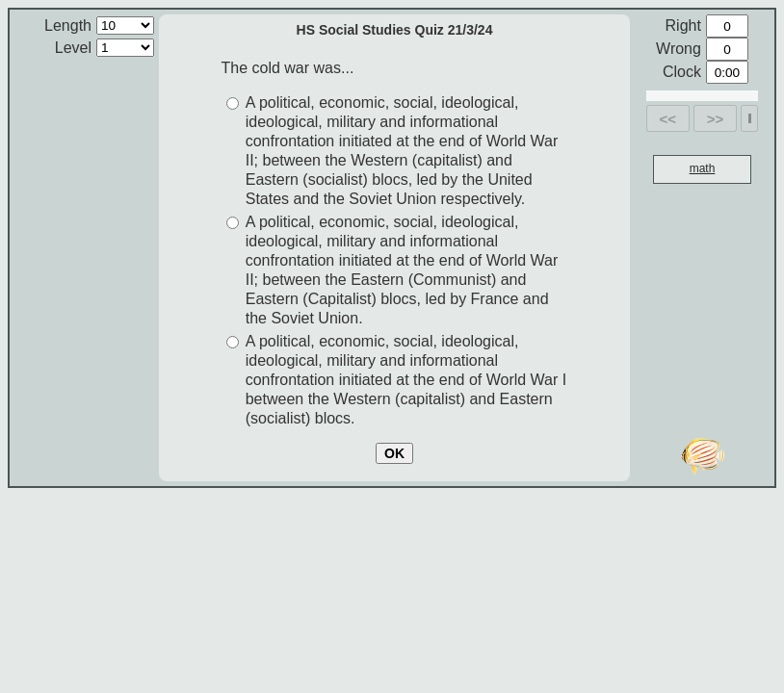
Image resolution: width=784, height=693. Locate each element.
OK (394, 453)
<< (668, 119)
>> (716, 119)
